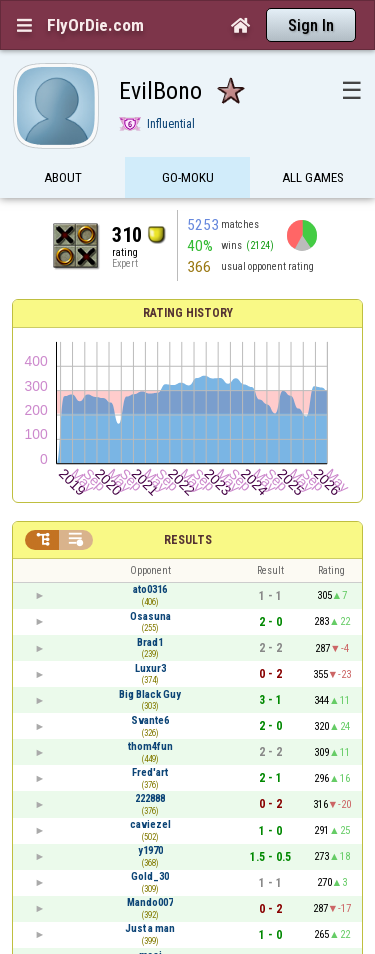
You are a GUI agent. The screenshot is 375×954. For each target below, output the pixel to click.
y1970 (150, 850)
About (63, 177)
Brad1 (150, 642)
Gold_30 (150, 876)
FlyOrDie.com (95, 25)
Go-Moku (188, 177)
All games (313, 177)
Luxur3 (150, 668)
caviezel (150, 824)
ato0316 (150, 589)
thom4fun (150, 746)
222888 (150, 798)
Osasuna (150, 616)
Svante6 (150, 720)
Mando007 (150, 902)
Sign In (311, 25)
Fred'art (150, 772)
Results (188, 540)
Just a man (150, 928)
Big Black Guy (150, 694)
